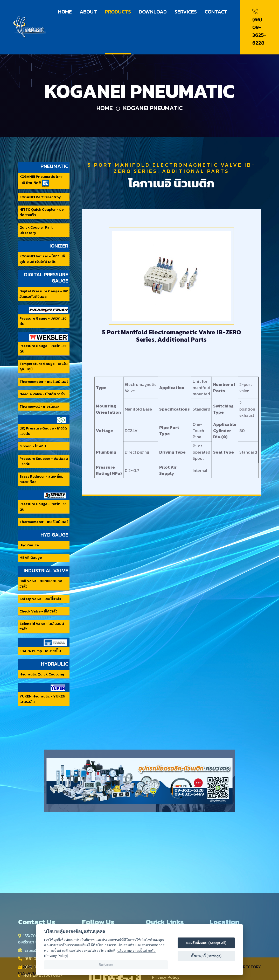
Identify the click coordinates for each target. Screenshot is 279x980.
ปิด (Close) (106, 965)
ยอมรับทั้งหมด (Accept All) (206, 943)
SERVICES (186, 12)
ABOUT (88, 12)
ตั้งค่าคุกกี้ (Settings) (206, 956)
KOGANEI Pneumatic (153, 108)
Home (105, 108)
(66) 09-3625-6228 (259, 27)
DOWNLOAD (153, 12)
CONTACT (216, 12)
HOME (65, 12)
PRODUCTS (118, 12)
